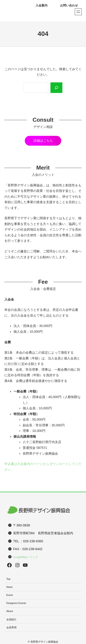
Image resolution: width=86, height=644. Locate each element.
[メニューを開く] (78, 12)
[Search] (56, 88)
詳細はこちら (43, 141)
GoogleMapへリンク (25, 557)
